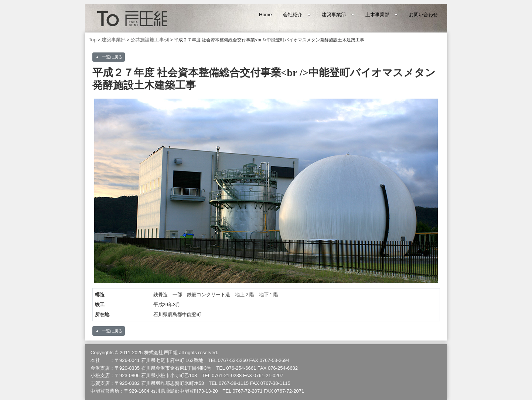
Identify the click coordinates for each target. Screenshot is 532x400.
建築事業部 (338, 15)
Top (93, 40)
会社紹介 (297, 15)
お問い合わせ (423, 15)
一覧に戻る (112, 57)
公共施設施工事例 (150, 40)
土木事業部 (382, 15)
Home (265, 15)
